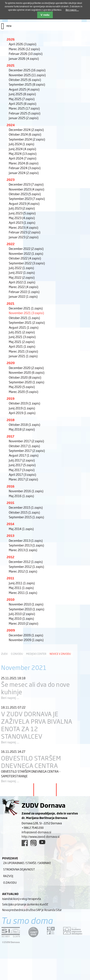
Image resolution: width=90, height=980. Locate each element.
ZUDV (4, 654)
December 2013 (26, 540)
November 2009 (26, 640)
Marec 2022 (24, 287)
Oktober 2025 (25, 80)
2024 (11, 125)
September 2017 (27, 450)
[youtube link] (42, 842)
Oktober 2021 (24, 318)
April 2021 (22, 346)
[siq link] (11, 932)
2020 (11, 363)
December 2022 (26, 248)
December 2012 (26, 562)
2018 (11, 420)
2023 (11, 179)
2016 (11, 486)
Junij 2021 (22, 337)
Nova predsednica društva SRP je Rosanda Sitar (32, 910)
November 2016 (26, 491)
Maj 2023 (22, 218)
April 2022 (22, 282)
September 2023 (27, 198)
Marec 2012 (23, 571)
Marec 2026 (24, 49)
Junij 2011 (22, 583)
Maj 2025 (22, 99)
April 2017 (22, 474)
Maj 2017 (22, 470)
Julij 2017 (22, 460)
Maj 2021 (22, 342)
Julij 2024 (21, 144)
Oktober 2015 (24, 512)
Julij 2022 (21, 268)
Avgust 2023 (24, 203)
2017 (10, 436)
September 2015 (26, 517)
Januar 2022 (23, 296)
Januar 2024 (24, 173)
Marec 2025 (24, 108)
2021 (10, 303)
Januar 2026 (24, 58)
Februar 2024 (25, 168)
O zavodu (17, 654)
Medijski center (36, 654)
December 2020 (26, 368)
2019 (11, 398)
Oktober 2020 (25, 377)
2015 (10, 503)
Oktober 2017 (24, 446)
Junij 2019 (22, 408)
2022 (11, 244)
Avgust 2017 (24, 455)
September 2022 (27, 263)
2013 (10, 535)
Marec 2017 (23, 479)
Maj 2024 (23, 153)
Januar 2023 (24, 237)
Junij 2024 (22, 149)
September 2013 (26, 545)
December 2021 (26, 308)
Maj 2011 (21, 588)
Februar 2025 (25, 113)
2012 (10, 557)
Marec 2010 (24, 623)
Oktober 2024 (25, 134)
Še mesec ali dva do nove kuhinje (35, 688)
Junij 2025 (22, 94)
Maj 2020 (22, 387)
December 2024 (26, 130)
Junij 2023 (22, 213)
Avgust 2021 (24, 327)
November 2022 (26, 253)
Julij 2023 (22, 208)
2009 (11, 630)
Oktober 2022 (25, 258)
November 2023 (27, 189)
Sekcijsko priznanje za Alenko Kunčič (25, 904)
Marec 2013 (23, 550)
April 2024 (23, 158)
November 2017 (26, 441)
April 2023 (22, 222)
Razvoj (8, 876)
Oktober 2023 (25, 194)
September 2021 (27, 322)
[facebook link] (25, 843)
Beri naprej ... (10, 698)
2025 (11, 65)
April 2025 (23, 103)
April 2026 (23, 44)
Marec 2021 (23, 351)
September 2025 (27, 84)
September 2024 (27, 139)
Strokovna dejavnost (19, 869)
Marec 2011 (23, 593)
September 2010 (27, 609)
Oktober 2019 (24, 403)
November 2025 (27, 75)
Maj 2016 (21, 496)
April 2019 (22, 413)
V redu (45, 15)
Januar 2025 (24, 118)
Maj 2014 (21, 529)
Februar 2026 (26, 53)
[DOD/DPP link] (51, 931)
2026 (11, 39)
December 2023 (26, 184)
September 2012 (26, 566)
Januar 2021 (23, 356)
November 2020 (27, 372)
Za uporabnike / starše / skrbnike (27, 863)
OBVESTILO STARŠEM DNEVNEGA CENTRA (31, 762)
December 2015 (26, 507)
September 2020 (27, 382)
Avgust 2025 (24, 89)
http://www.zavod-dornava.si (41, 836)
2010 (11, 599)
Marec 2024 (24, 163)
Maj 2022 (22, 277)
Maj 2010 (21, 618)
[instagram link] (33, 843)
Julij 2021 (22, 332)
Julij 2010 (22, 614)
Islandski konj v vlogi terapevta (21, 899)
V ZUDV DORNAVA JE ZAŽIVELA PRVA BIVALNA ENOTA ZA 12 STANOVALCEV (37, 725)
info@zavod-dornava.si (36, 832)
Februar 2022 (24, 292)
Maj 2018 (22, 429)
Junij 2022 (22, 272)
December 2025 (27, 70)
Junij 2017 (22, 465)
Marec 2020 (24, 392)
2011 (10, 578)
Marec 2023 (24, 227)
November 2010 (26, 604)
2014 (10, 524)
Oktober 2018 (24, 424)
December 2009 (26, 635)
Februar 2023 (25, 232)
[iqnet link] (33, 932)
